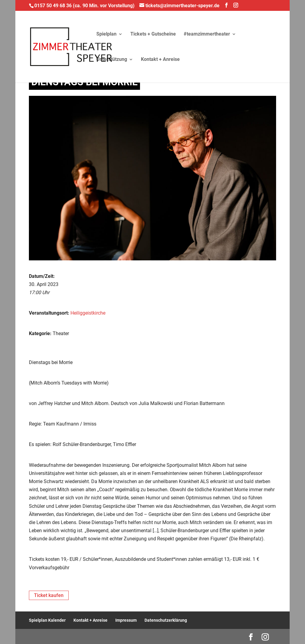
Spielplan (106, 34)
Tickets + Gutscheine (153, 34)
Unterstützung (112, 60)
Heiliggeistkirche (88, 313)
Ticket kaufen (49, 595)
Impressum (126, 620)
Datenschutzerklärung (166, 620)
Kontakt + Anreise (160, 60)
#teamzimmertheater (207, 34)
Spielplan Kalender (47, 620)
